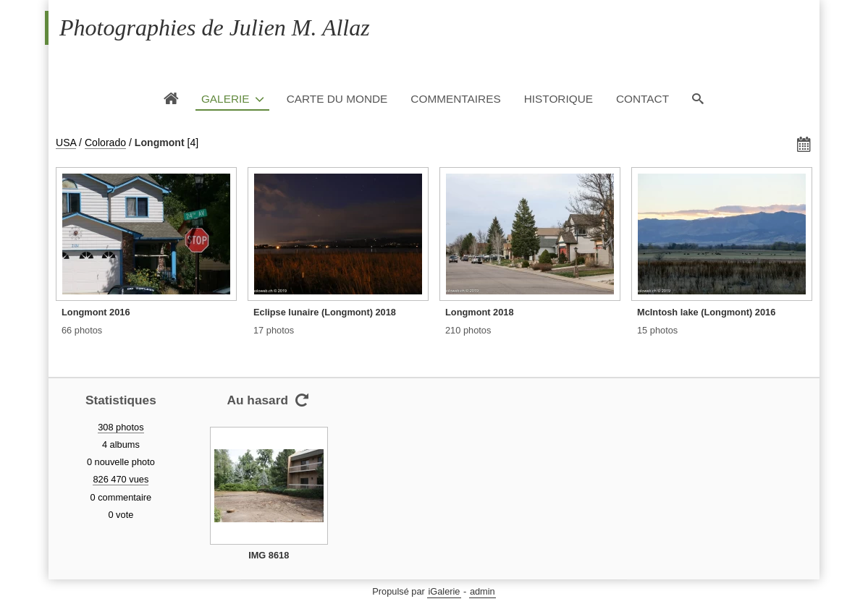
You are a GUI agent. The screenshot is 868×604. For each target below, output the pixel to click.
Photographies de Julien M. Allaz (215, 27)
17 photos (274, 330)
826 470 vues (121, 479)
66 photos (82, 330)
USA (66, 143)
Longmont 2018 (480, 312)
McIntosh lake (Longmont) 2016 (706, 312)
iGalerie (444, 591)
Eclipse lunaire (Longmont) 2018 (325, 312)
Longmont (160, 143)
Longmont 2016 (96, 312)
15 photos (657, 330)
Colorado (105, 143)
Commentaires (455, 99)
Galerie (226, 99)
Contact (642, 99)
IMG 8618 (269, 555)
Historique (559, 99)
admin (483, 591)
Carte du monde (337, 99)
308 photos (121, 427)
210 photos (468, 330)
